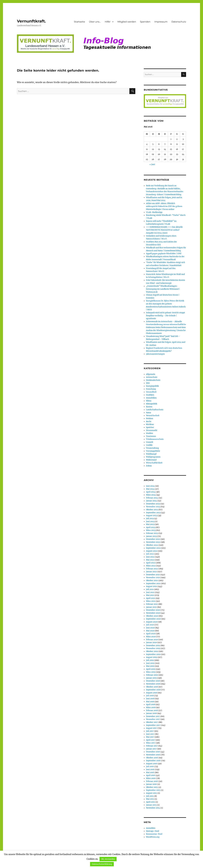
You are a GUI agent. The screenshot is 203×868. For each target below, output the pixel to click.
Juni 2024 (150, 486)
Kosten (149, 407)
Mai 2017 (150, 737)
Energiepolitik (152, 386)
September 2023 (153, 513)
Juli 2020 (150, 625)
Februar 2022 (152, 569)
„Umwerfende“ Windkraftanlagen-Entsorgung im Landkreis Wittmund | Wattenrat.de (163, 289)
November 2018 (153, 684)
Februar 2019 (152, 675)
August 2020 (152, 622)
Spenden (145, 22)
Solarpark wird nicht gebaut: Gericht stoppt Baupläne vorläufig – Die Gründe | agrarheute (166, 316)
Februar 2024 (152, 498)
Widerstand (151, 460)
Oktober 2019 (152, 651)
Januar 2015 (151, 805)
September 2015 (153, 790)
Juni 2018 (150, 699)
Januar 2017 (151, 749)
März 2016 (151, 778)
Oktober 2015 (152, 787)
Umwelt (150, 442)
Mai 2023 (150, 524)
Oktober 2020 (152, 616)
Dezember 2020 (153, 610)
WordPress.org (153, 837)
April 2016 (151, 775)
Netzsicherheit (153, 416)
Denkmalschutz (153, 380)
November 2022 (153, 542)
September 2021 (153, 583)
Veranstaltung (152, 448)
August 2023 (152, 516)
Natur (149, 413)
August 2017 (152, 728)
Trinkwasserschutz (155, 439)
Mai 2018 (150, 702)
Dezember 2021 (153, 575)
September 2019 (153, 654)
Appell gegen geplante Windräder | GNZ (164, 254)
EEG (148, 383)
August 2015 (152, 793)
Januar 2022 (151, 572)
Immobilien (151, 398)
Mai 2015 (150, 799)
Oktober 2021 (152, 581)
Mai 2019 (150, 666)
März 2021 (151, 601)
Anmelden (151, 828)
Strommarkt (152, 430)
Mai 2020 (150, 631)
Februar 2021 (152, 604)
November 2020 (153, 613)
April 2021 (151, 598)
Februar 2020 (152, 640)
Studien (150, 433)
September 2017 (153, 725)
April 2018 (151, 705)
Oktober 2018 (152, 687)
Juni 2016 (150, 770)
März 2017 (151, 743)
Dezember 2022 (153, 539)
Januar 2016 (151, 784)
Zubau (149, 466)
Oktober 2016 (152, 758)
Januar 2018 (151, 713)
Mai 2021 (150, 595)
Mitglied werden (127, 22)
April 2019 (151, 669)
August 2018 (152, 693)
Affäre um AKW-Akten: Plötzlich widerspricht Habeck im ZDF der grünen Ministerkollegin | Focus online (164, 206)
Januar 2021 (151, 607)
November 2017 (153, 719)
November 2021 (153, 578)
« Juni (152, 164)
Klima (149, 401)
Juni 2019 (150, 663)
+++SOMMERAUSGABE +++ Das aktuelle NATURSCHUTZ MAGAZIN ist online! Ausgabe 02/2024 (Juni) (164, 230)
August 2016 (152, 764)
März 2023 (151, 530)
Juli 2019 (150, 660)
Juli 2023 (150, 519)
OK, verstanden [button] (108, 859)
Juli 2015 (150, 796)
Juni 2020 (150, 628)
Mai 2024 (150, 489)
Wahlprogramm (153, 457)
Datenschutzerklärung (102, 864)
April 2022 (151, 563)
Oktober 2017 (152, 722)
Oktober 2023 (152, 510)
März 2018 (151, 707)
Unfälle (149, 445)
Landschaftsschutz (155, 410)
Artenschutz (152, 377)
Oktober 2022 (152, 545)
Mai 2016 (150, 772)
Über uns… (95, 22)
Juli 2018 (150, 696)
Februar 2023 (152, 533)
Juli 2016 (150, 767)
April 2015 (151, 802)
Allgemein (151, 374)
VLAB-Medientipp (154, 212)
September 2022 (153, 548)
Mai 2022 (150, 560)
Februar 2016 (152, 781)
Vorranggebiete (153, 451)
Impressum (161, 22)
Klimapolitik (152, 404)
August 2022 (152, 551)
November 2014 (153, 808)
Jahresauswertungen (155, 354)
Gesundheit (151, 392)
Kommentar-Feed (154, 834)
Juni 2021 (150, 592)
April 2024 (151, 492)
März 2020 (151, 637)
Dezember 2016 (153, 752)
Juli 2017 (150, 731)
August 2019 (152, 657)
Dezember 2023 (153, 504)
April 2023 (151, 527)
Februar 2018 (152, 710)
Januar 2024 (151, 501)
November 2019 (153, 648)
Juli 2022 (150, 554)
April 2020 (151, 634)
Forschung (151, 389)
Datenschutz (179, 22)
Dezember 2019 (153, 645)
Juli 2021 (150, 589)
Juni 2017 (150, 734)
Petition (150, 419)
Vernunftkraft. (31, 21)
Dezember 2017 (153, 716)
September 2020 (153, 619)
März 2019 (151, 672)
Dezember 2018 (153, 681)
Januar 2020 (151, 643)
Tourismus (151, 436)
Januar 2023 (151, 536)
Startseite (80, 22)
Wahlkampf (151, 454)
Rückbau (150, 424)
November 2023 (153, 507)
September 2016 (153, 761)
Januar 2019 (151, 678)
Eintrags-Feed (153, 831)
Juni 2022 (150, 557)
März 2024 (151, 495)
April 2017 (151, 740)
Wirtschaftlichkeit (154, 463)
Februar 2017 (152, 746)
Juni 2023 (150, 521)
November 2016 (153, 755)
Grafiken (150, 395)
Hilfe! (108, 22)
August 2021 (152, 586)
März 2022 (151, 566)
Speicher (150, 427)
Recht (149, 421)
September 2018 (153, 690)
